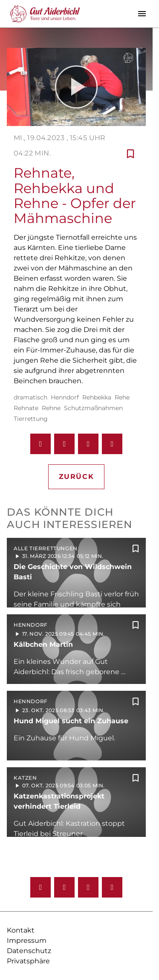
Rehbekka (97, 397)
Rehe (122, 397)
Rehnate (26, 408)
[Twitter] (112, 887)
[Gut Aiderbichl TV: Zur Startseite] (45, 14)
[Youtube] (88, 887)
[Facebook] (40, 887)
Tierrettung (31, 419)
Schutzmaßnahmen (93, 408)
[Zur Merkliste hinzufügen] (130, 153)
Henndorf (65, 397)
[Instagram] (64, 887)
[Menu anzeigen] (142, 14)
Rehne (51, 408)
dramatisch (30, 397)
